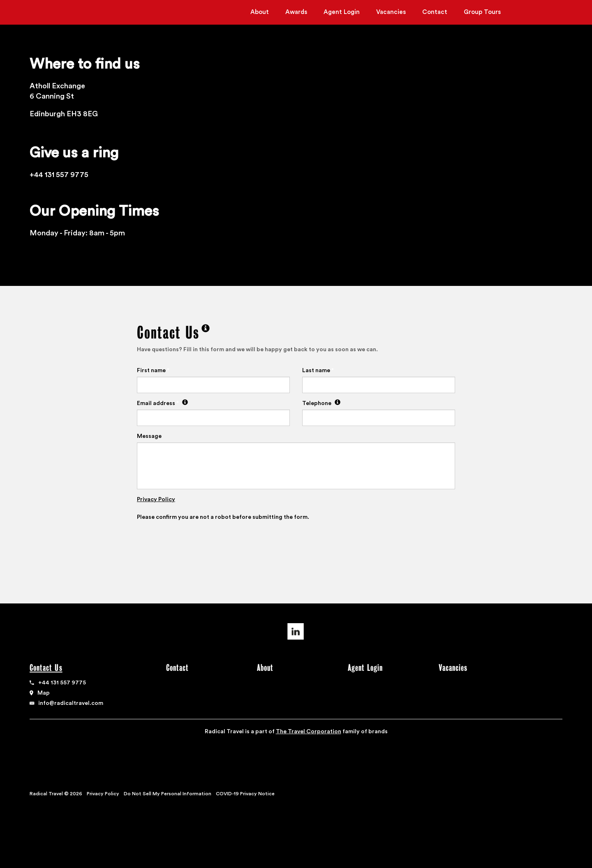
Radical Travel (62, 13)
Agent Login (342, 12)
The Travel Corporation (309, 732)
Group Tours (482, 12)
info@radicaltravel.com (71, 703)
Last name (318, 371)
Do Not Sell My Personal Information (168, 794)
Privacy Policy (156, 500)
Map (44, 693)
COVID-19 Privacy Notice (245, 794)
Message (149, 436)
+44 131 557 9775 (62, 683)
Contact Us (47, 668)
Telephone (321, 403)
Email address (162, 403)
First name (153, 371)
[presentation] (199, 544)
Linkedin (296, 631)
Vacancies (391, 12)
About (260, 12)
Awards (296, 12)
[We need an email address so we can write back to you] (184, 403)
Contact (435, 12)
